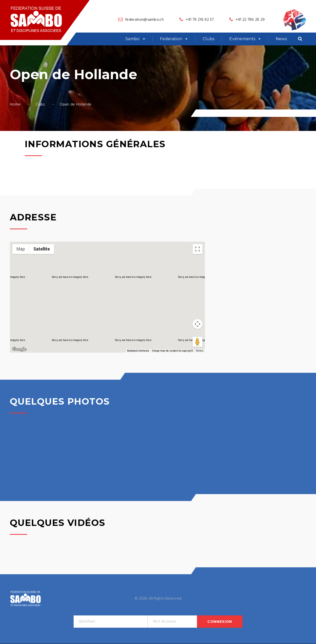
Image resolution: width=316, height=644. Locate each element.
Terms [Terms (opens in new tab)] (200, 351)
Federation (171, 39)
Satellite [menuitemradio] (42, 249)
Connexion (220, 622)
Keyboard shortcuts (138, 351)
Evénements (242, 39)
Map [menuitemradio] (21, 249)
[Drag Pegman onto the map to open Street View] (197, 342)
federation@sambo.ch (144, 20)
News (281, 39)
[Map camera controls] (197, 324)
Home (15, 105)
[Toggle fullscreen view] (197, 249)
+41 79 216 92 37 (200, 20)
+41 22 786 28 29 (250, 20)
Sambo (133, 39)
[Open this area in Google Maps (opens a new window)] (19, 349)
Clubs (209, 39)
